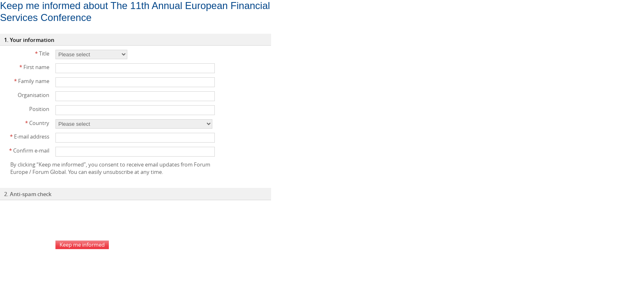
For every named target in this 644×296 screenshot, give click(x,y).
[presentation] (118, 220)
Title (42, 53)
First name (34, 67)
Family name (32, 81)
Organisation (33, 95)
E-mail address (30, 136)
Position (39, 109)
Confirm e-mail (29, 150)
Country (37, 123)
